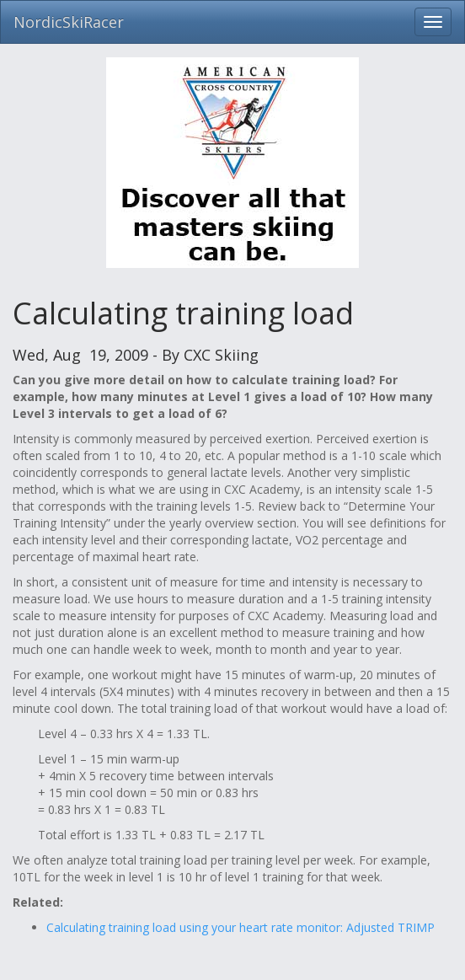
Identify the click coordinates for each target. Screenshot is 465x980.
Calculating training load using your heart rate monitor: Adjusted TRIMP (241, 927)
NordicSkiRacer (69, 22)
